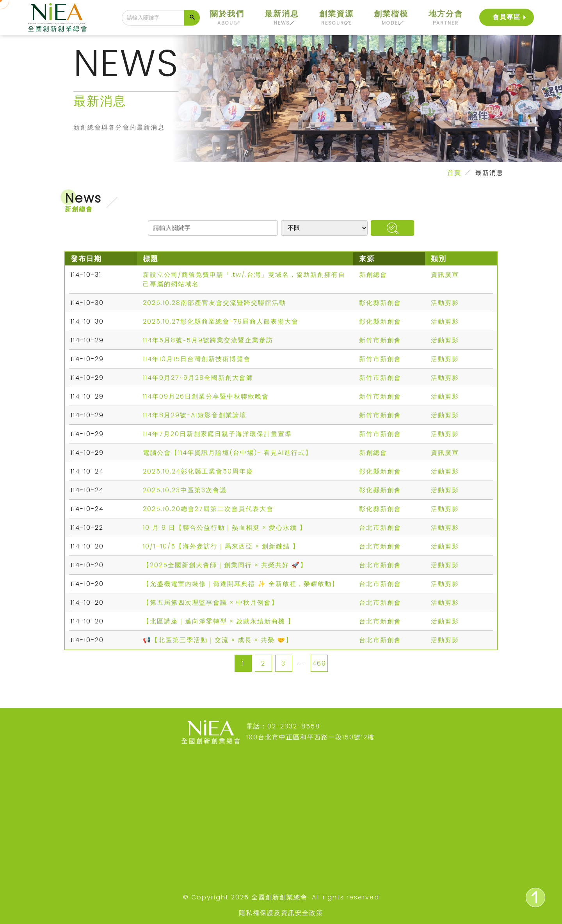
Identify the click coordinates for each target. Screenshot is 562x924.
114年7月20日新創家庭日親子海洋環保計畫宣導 (217, 434)
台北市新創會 (380, 528)
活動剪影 (445, 303)
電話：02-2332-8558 (283, 726)
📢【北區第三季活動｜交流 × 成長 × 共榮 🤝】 (218, 640)
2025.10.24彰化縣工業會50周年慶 (198, 471)
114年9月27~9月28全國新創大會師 (198, 378)
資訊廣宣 (445, 275)
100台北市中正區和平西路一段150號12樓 (310, 737)
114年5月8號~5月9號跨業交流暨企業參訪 (208, 340)
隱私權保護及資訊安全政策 (281, 913)
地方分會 (446, 18)
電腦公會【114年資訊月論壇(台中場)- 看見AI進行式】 (228, 453)
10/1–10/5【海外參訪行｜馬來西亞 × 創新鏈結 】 (221, 546)
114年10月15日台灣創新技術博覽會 (197, 359)
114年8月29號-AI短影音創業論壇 (195, 415)
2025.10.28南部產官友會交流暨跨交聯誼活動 (214, 303)
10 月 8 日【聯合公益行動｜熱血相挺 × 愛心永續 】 (225, 528)
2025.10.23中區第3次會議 (185, 490)
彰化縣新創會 (380, 303)
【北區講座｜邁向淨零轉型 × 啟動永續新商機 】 (219, 621)
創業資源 (336, 18)
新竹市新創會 (380, 340)
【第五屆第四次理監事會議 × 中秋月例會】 (211, 603)
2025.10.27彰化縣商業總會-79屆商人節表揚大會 (221, 321)
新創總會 (373, 275)
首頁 (454, 173)
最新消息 (282, 18)
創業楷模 (391, 18)
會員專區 (507, 16)
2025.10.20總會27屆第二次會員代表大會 (208, 509)
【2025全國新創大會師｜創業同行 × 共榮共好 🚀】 (225, 565)
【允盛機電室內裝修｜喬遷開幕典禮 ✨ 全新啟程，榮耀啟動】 (241, 584)
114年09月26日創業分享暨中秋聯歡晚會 (206, 396)
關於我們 (227, 18)
